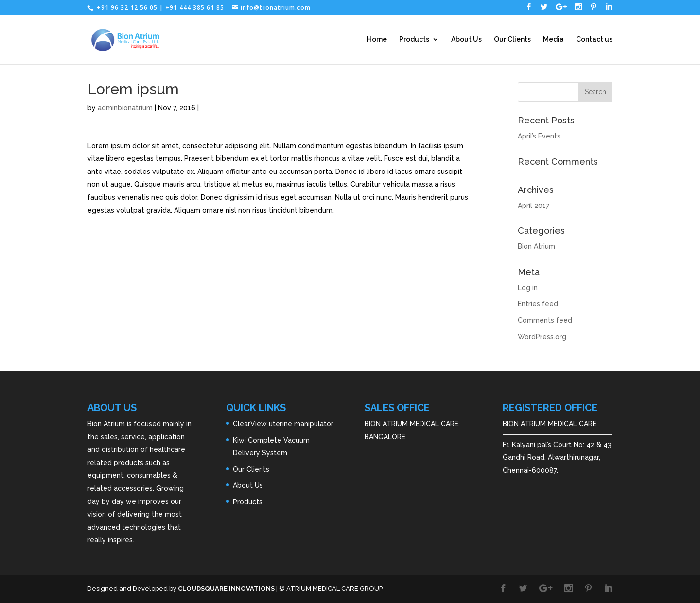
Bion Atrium (536, 246)
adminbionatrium (125, 108)
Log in (528, 288)
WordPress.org (542, 337)
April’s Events (539, 136)
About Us (466, 40)
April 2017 (534, 206)
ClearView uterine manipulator (283, 424)
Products (414, 40)
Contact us (594, 40)
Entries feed (538, 304)
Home (377, 40)
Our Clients (512, 40)
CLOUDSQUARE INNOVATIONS (226, 589)
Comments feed (545, 320)
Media (553, 40)
